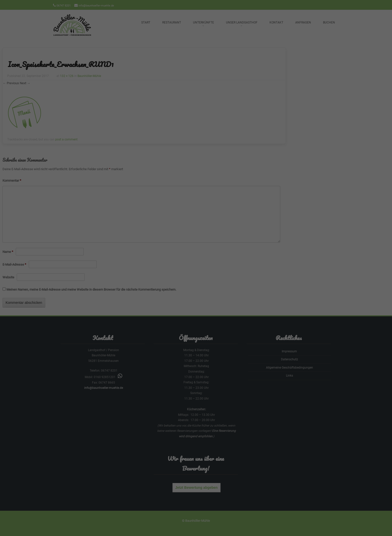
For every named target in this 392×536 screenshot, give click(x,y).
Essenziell (142, 81)
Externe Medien (242, 81)
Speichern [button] (196, 113)
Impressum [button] (222, 139)
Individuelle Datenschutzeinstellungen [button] (196, 128)
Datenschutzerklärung (164, 64)
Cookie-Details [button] (172, 139)
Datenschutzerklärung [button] (198, 139)
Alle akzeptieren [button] (196, 99)
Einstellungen (141, 69)
